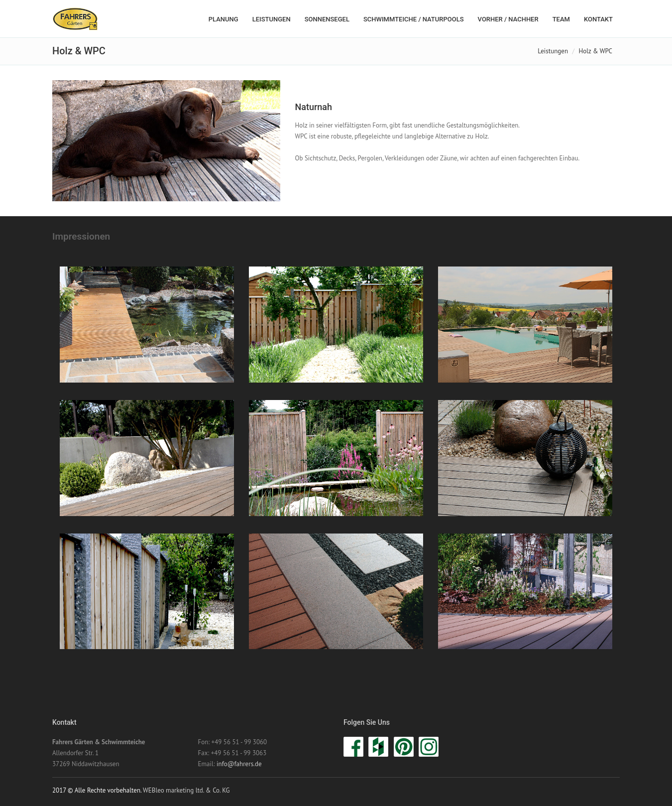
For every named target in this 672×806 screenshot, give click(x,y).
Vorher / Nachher (508, 19)
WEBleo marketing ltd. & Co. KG (186, 790)
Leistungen (272, 19)
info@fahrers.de (239, 764)
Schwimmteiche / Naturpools (414, 19)
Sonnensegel (327, 19)
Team (561, 19)
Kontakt (598, 19)
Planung (224, 19)
